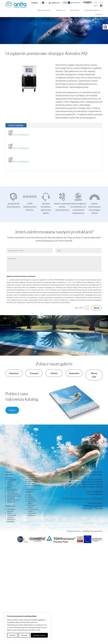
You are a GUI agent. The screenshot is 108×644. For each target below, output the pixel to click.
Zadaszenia (59, 10)
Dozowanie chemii (14, 496)
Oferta (9, 478)
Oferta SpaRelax (33, 479)
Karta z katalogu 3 (21, 161)
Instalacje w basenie (32, 506)
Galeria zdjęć (12, 515)
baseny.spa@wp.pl (94, 491)
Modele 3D (11, 502)
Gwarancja (11, 498)
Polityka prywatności (93, 506)
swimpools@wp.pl (94, 494)
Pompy (30, 497)
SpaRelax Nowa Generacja (33, 476)
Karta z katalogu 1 (21, 135)
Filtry (30, 495)
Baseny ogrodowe (43, 10)
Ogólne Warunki (13, 500)
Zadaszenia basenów (11, 510)
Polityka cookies (95, 503)
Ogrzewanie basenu (32, 502)
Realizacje (14, 373)
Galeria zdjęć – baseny (12, 481)
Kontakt (98, 14)
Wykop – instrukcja (11, 485)
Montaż (54, 373)
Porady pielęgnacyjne (12, 489)
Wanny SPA (74, 10)
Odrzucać (24, 635)
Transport (34, 373)
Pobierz (12, 410)
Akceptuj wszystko (39, 635)
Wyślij (96, 308)
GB (96, 3)
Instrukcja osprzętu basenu (13, 493)
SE (100, 3)
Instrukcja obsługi (34, 485)
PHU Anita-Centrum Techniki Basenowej (84, 499)
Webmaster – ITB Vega (92, 508)
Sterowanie (32, 499)
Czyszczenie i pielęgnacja (32, 514)
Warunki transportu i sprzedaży (11, 519)
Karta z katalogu (16, 125)
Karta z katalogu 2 (21, 148)
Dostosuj (12, 635)
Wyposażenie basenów (92, 10)
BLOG (96, 6)
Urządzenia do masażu (33, 510)
